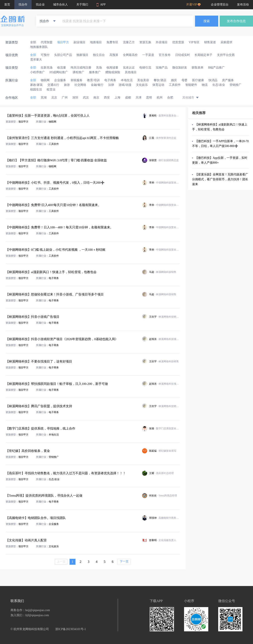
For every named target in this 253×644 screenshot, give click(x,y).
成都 (128, 98)
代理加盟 (47, 42)
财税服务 (77, 80)
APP (101, 5)
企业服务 (60, 80)
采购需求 (226, 42)
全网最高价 (130, 55)
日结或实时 (183, 55)
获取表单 (198, 68)
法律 (111, 85)
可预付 (45, 55)
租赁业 (51, 90)
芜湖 (44, 98)
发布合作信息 (236, 21)
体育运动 (158, 85)
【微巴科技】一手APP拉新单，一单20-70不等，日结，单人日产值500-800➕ (220, 144)
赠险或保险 (113, 72)
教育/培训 (93, 80)
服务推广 (95, 72)
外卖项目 (162, 42)
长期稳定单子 (203, 55)
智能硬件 (191, 85)
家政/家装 (36, 85)
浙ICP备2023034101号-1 (71, 629)
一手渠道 (148, 55)
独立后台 (99, 55)
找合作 (23, 5)
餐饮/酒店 (160, 80)
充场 (99, 68)
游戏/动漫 (125, 85)
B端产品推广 (216, 68)
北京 (54, 98)
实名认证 (129, 68)
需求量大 (36, 60)
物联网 (45, 80)
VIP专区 (194, 42)
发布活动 (243, 5)
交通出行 (53, 85)
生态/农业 (219, 85)
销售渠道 (210, 42)
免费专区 (112, 42)
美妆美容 (143, 80)
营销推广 (236, 85)
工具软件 (175, 85)
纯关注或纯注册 (81, 68)
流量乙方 (129, 42)
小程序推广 (38, 72)
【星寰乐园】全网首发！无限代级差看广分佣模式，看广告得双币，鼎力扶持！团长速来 (220, 179)
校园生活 (36, 90)
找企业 (40, 5)
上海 (117, 98)
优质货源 (178, 42)
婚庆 (174, 80)
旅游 (67, 85)
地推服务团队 (39, 47)
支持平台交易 (226, 55)
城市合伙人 (61, 5)
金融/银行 (97, 85)
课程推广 (78, 72)
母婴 (184, 80)
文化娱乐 (142, 85)
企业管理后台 (220, 5)
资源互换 (145, 42)
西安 (107, 98)
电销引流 (145, 68)
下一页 (124, 561)
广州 (65, 98)
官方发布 (165, 55)
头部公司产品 (63, 55)
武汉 (86, 98)
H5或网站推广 (59, 72)
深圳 (75, 98)
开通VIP (193, 5)
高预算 (114, 55)
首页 (7, 5)
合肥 (170, 98)
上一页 (61, 562)
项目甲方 (63, 42)
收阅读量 (112, 68)
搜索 (207, 21)
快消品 (213, 80)
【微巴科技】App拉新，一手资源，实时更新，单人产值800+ (220, 160)
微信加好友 (180, 68)
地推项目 (96, 42)
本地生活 (127, 80)
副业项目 (79, 42)
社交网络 (80, 85)
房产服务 (228, 80)
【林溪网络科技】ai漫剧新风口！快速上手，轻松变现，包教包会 (220, 127)
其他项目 (131, 72)
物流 (205, 85)
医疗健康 (198, 80)
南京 (96, 98)
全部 (33, 42)
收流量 (62, 68)
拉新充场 (47, 68)
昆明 (149, 98)
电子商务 (110, 80)
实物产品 (162, 68)
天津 (139, 98)
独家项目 (82, 55)
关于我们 (82, 5)
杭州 (160, 98)
